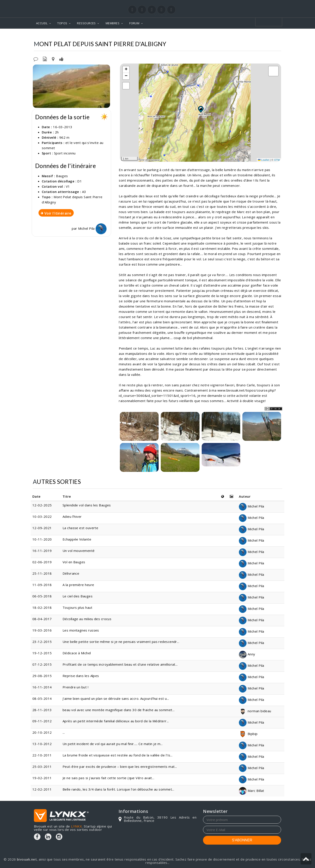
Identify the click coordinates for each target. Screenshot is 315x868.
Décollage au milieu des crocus (87, 619)
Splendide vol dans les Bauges (87, 505)
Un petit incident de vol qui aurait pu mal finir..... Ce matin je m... (113, 744)
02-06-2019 (42, 562)
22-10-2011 (42, 755)
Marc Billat (251, 791)
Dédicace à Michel (77, 653)
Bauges (192, 35)
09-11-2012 (42, 721)
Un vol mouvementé (79, 551)
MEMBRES (113, 23)
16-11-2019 (42, 551)
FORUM (134, 23)
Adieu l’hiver (72, 516)
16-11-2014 (42, 687)
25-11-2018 (42, 573)
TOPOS (62, 23)
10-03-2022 (42, 516)
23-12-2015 (42, 642)
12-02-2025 (42, 505)
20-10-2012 (42, 732)
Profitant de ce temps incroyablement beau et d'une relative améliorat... (120, 664)
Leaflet (264, 160)
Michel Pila (92, 228)
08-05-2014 (42, 698)
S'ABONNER (242, 840)
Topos (174, 35)
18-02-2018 (42, 607)
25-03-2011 (42, 766)
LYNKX (76, 826)
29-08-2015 (42, 676)
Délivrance (71, 573)
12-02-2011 (42, 789)
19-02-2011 (42, 778)
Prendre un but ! (75, 687)
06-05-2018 (42, 596)
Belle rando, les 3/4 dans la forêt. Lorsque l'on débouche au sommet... (118, 789)
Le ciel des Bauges (78, 596)
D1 (80, 181)
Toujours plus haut (77, 607)
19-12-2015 (42, 653)
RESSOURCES (86, 23)
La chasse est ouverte (80, 528)
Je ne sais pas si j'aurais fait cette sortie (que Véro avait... (108, 778)
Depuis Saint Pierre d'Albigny (254, 35)
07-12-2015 (42, 664)
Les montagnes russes (81, 630)
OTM (277, 160)
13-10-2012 (42, 744)
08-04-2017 (42, 619)
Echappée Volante (77, 539)
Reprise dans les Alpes (81, 676)
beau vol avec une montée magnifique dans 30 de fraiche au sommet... (119, 710)
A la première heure (78, 585)
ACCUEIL (42, 23)
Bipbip (248, 734)
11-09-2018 (42, 585)
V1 (68, 186)
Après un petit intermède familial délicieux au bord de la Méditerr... (116, 721)
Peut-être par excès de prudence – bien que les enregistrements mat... (120, 766)
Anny (247, 654)
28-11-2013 (42, 710)
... (64, 732)
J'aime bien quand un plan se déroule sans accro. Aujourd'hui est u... (116, 698)
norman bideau (255, 711)
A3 (84, 192)
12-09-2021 (42, 528)
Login (259, 4)
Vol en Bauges (74, 562)
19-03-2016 (42, 630)
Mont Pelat (213, 35)
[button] (201, 109)
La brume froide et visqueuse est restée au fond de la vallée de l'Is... (118, 755)
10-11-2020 (42, 539)
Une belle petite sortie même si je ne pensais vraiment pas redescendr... (121, 642)
